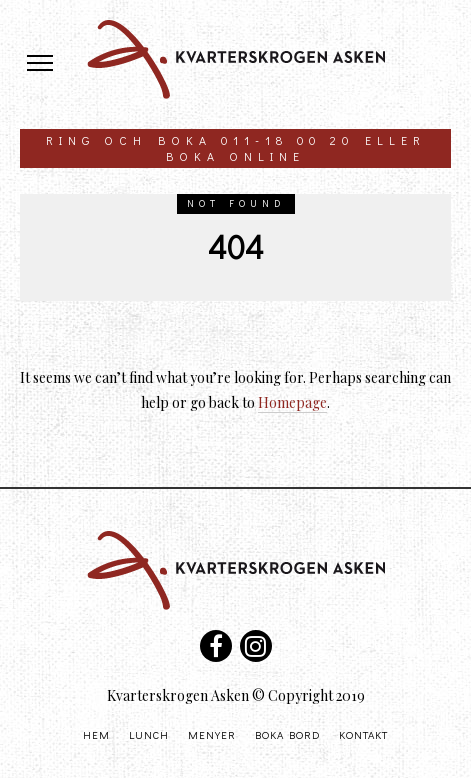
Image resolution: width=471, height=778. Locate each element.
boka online (235, 156)
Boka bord (287, 734)
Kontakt (363, 734)
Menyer (212, 734)
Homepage (292, 402)
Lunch (149, 734)
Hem (96, 734)
